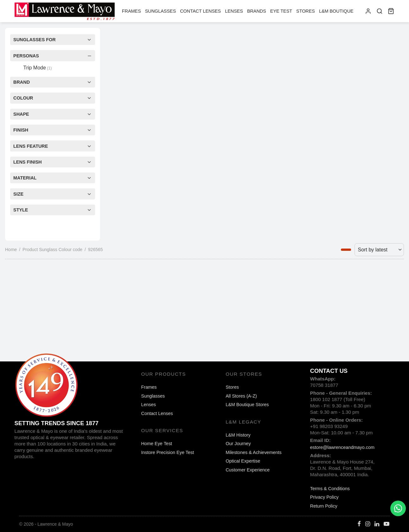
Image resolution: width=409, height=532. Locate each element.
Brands (257, 11)
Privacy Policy (324, 497)
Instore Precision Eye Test (168, 452)
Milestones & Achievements (254, 452)
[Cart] (391, 11)
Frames (131, 11)
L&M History (238, 435)
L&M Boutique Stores (247, 405)
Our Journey (238, 444)
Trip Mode (37, 68)
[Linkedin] (377, 524)
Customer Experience (248, 470)
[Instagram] (368, 524)
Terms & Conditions (330, 489)
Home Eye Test (157, 444)
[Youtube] (387, 524)
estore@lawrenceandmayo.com (342, 447)
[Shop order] (379, 250)
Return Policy (324, 506)
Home (11, 250)
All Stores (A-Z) (241, 396)
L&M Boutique (336, 11)
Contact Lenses (200, 11)
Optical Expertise (243, 461)
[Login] (368, 11)
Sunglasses (161, 11)
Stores (306, 11)
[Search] (380, 11)
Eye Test (281, 11)
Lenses (234, 11)
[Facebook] (359, 524)
